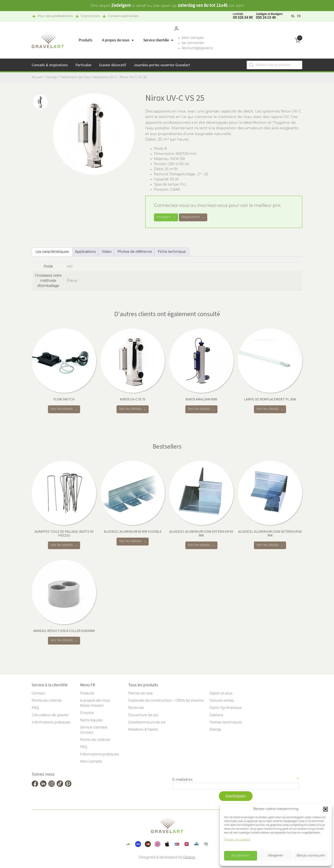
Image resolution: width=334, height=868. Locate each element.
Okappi (189, 858)
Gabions (216, 715)
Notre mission (92, 706)
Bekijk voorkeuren (311, 856)
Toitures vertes (222, 701)
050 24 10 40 (269, 16)
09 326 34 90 (243, 16)
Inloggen (166, 217)
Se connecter (193, 43)
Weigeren (276, 856)
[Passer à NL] (293, 16)
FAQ (35, 708)
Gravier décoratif (113, 65)
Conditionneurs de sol (147, 723)
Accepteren (240, 856)
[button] (325, 809)
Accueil (37, 77)
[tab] (40, 102)
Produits (86, 40)
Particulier (83, 65)
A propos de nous (116, 40)
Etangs (51, 77)
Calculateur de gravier (50, 715)
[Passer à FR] (299, 16)
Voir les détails (64, 409)
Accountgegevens (197, 48)
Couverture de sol (143, 715)
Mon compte (193, 38)
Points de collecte (47, 701)
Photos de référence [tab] (135, 252)
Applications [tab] (85, 252)
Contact (38, 694)
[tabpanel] (94, 134)
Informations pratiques (51, 723)
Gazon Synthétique (226, 708)
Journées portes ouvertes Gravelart (162, 65)
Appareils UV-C (105, 77)
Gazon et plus (221, 694)
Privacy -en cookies (237, 840)
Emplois (87, 713)
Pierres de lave (140, 694)
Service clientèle (156, 40)
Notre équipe (91, 720)
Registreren (193, 217)
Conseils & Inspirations (50, 65)
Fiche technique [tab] (172, 252)
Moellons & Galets (143, 730)
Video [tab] (107, 252)
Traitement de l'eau (75, 77)
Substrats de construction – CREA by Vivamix (166, 701)
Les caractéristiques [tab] (52, 252)
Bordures (136, 708)
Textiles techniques (226, 723)
